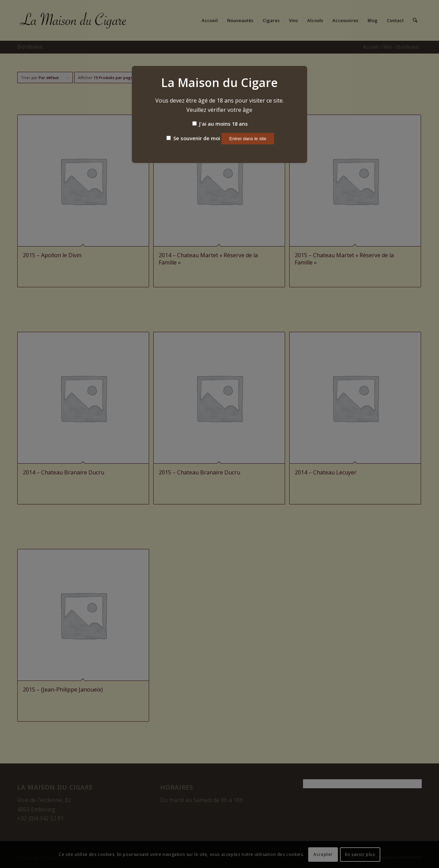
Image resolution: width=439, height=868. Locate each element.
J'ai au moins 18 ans (220, 124)
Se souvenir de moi (193, 138)
